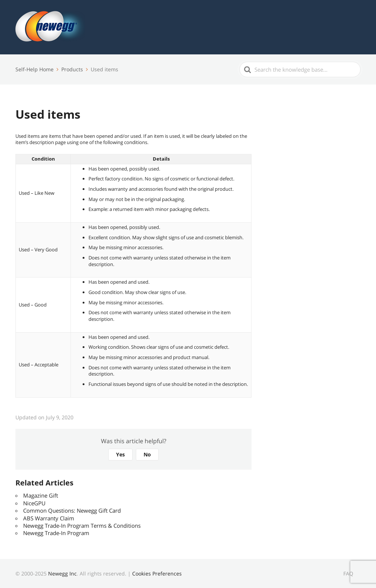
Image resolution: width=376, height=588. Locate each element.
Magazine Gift (41, 495)
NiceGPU (34, 503)
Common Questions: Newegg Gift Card (72, 510)
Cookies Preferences (157, 573)
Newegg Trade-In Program (56, 533)
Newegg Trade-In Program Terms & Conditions (82, 526)
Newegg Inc (62, 573)
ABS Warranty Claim (49, 518)
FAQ (348, 573)
